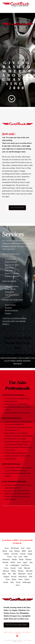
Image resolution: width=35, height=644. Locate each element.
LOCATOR (18, 632)
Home (6, 632)
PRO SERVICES (27, 632)
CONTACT (17, 633)
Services (12, 632)
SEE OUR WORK (17, 207)
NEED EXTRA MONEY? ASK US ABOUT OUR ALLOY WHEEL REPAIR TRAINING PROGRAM (17, 361)
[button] (31, 11)
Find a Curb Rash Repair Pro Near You (18, 343)
